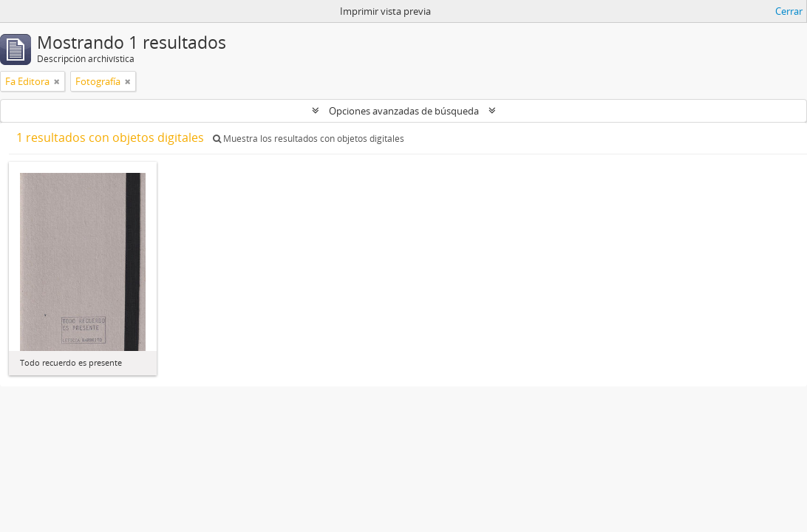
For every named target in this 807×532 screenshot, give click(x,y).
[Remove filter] (57, 81)
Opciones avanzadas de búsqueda (404, 111)
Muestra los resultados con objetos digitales (309, 139)
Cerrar (789, 11)
